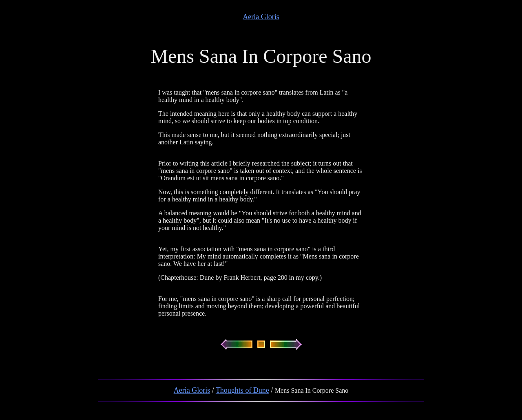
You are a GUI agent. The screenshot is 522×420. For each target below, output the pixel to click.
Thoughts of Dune (242, 390)
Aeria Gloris (261, 17)
